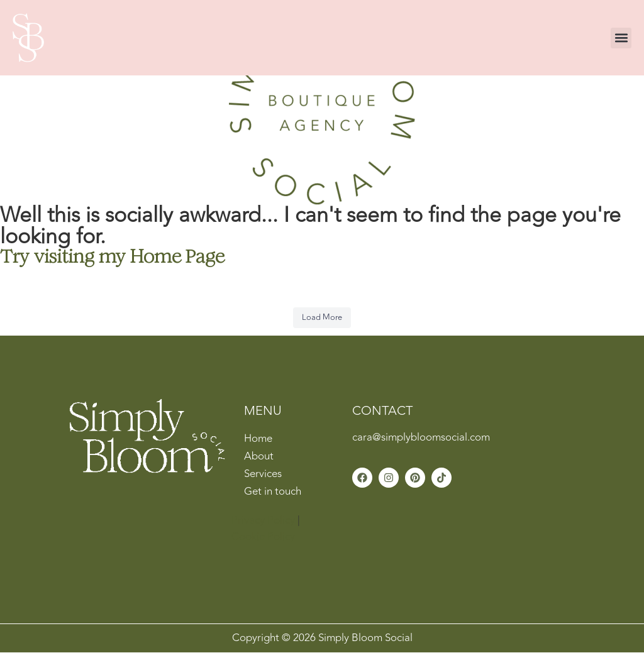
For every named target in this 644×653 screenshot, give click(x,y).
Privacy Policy (263, 520)
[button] (621, 38)
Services (263, 474)
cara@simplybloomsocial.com (421, 437)
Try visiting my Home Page (112, 256)
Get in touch (273, 491)
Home (258, 439)
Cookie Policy (263, 537)
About (259, 456)
